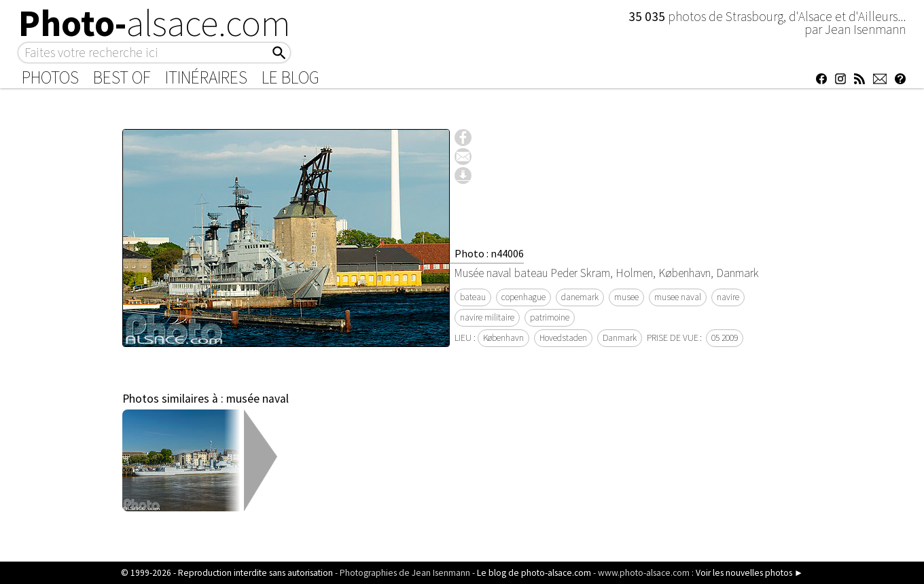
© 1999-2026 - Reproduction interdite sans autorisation (227, 573)
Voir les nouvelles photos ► (749, 573)
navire (728, 297)
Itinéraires (206, 77)
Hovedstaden (563, 338)
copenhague (523, 297)
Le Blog (290, 77)
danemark (580, 297)
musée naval (257, 399)
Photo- (155, 23)
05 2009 (725, 338)
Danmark (620, 338)
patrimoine (550, 317)
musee (626, 297)
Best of (122, 77)
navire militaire (487, 317)
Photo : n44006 (489, 253)
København (503, 338)
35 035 (648, 16)
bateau (473, 297)
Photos (50, 77)
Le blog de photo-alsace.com (534, 573)
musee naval (678, 297)
